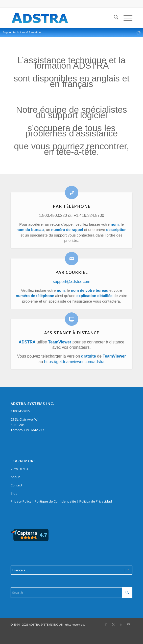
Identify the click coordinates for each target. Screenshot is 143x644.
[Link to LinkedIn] (121, 624)
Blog (14, 493)
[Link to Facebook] (106, 624)
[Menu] (125, 18)
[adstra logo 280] (59, 18)
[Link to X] (113, 624)
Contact (16, 485)
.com (86, 282)
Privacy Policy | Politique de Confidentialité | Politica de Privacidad (61, 501)
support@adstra (67, 282)
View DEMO (19, 469)
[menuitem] (114, 18)
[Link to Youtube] (129, 624)
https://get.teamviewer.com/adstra (74, 362)
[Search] (114, 18)
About (15, 477)
